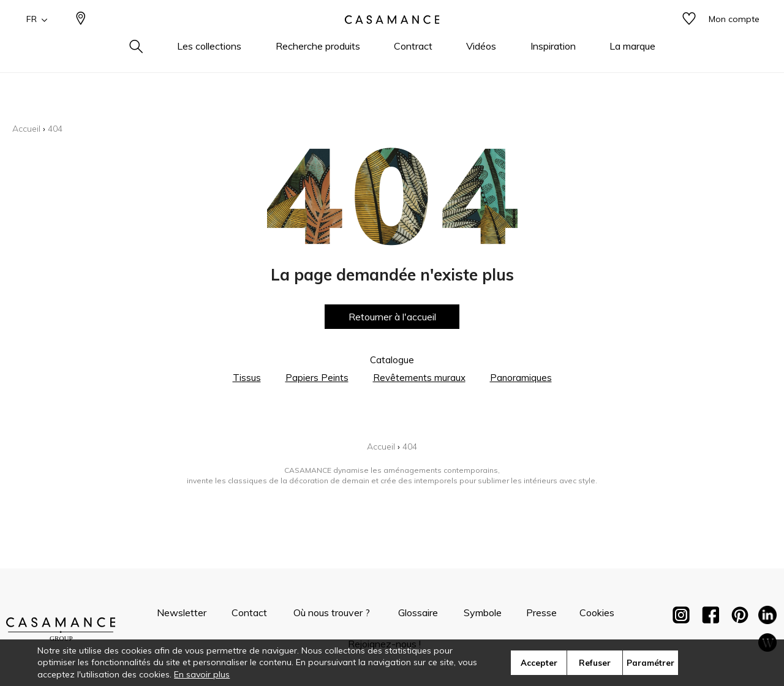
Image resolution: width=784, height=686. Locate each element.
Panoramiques (521, 378)
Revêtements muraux (419, 378)
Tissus (247, 378)
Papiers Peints (317, 378)
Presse (541, 612)
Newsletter (182, 612)
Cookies (597, 612)
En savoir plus (202, 674)
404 (55, 129)
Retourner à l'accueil (392, 317)
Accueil (26, 129)
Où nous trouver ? (332, 612)
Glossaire (418, 612)
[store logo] (392, 39)
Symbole (483, 612)
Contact (249, 612)
